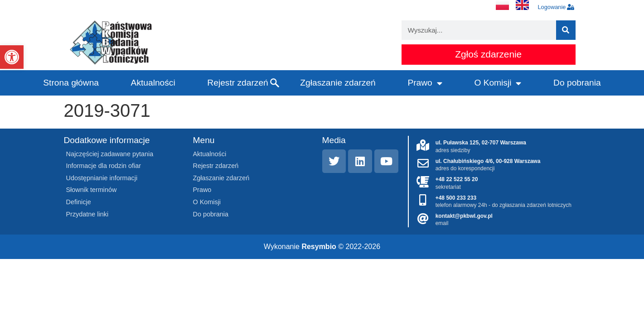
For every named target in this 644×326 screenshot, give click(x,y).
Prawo (425, 83)
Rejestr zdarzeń (237, 83)
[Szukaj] (566, 30)
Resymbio (319, 247)
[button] (12, 57)
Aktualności (153, 83)
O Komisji (498, 83)
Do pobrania (577, 83)
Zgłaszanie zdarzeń (338, 83)
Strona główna (71, 83)
